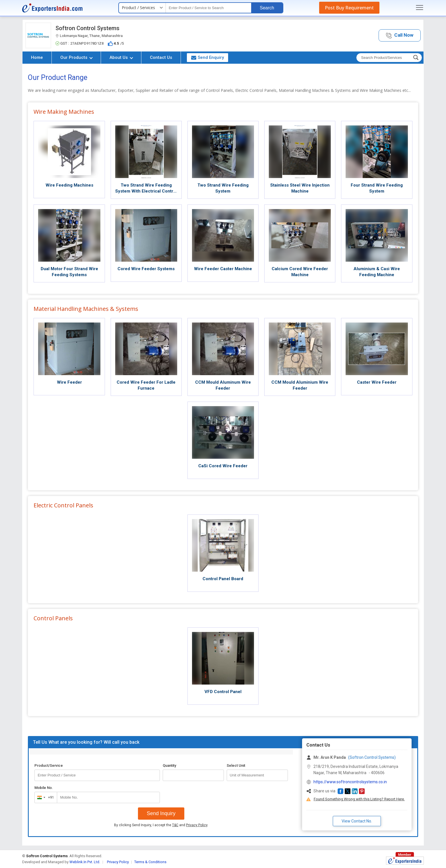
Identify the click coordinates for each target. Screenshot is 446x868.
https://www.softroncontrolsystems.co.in (350, 782)
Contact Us (161, 57)
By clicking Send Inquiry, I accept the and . (161, 825)
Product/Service (49, 765)
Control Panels (53, 618)
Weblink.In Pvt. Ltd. (85, 862)
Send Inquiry (161, 813)
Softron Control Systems (87, 28)
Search (267, 8)
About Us (121, 57)
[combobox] (45, 797)
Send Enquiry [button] (207, 57)
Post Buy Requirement (349, 8)
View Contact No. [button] (357, 821)
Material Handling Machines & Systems (86, 309)
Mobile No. (44, 788)
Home (37, 57)
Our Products (77, 57)
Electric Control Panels (63, 505)
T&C (175, 825)
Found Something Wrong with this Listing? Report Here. (359, 799)
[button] (400, 35)
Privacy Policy (197, 825)
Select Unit (236, 765)
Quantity (169, 765)
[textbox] (208, 8)
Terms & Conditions (150, 862)
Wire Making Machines (64, 112)
